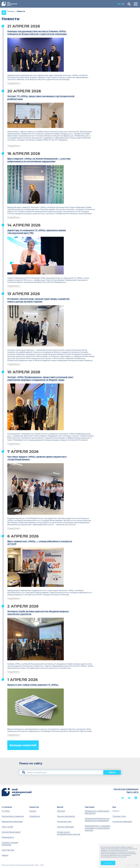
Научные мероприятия (66, 816)
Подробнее (13, 83)
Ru (119, 4)
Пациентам (34, 807)
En (123, 4)
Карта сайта (132, 792)
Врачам (60, 807)
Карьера (5, 855)
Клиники (33, 811)
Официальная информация (12, 821)
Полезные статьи (119, 816)
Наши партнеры (8, 850)
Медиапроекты (8, 837)
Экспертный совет (64, 821)
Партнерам (90, 807)
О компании (7, 807)
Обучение (61, 811)
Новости (116, 811)
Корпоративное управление (13, 816)
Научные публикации (65, 827)
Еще (114, 807)
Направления (35, 816)
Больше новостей (23, 745)
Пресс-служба (7, 827)
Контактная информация (126, 789)
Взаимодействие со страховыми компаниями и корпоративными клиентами (98, 828)
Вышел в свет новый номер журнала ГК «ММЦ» (33, 685)
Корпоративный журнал (11, 832)
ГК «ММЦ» (6, 811)
